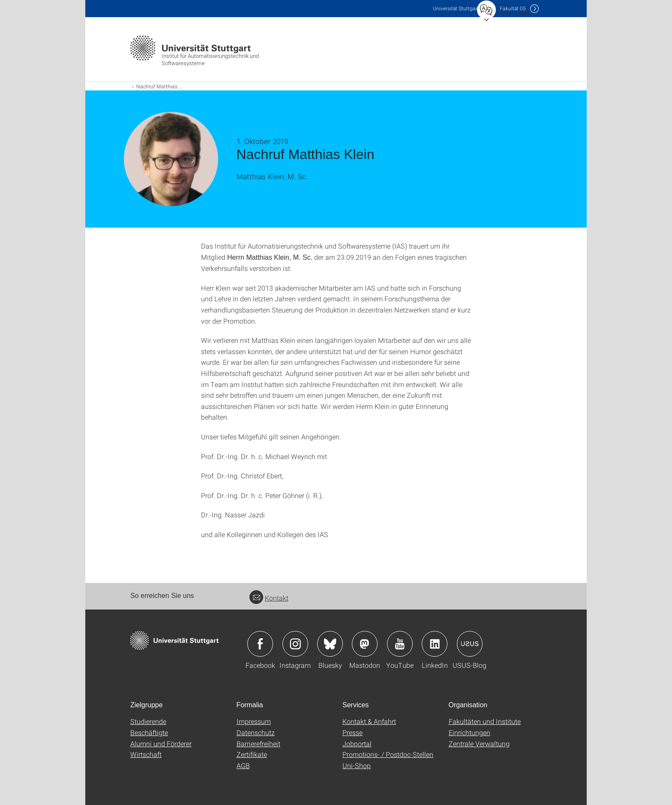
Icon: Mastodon (365, 644)
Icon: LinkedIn (435, 644)
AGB (243, 765)
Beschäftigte (149, 732)
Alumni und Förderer (161, 743)
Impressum (254, 721)
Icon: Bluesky (330, 644)
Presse (352, 732)
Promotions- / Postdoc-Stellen (388, 754)
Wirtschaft (146, 754)
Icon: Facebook (260, 644)
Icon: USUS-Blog (470, 644)
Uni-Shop (357, 765)
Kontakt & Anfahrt (369, 721)
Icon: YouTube (400, 644)
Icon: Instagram (295, 644)
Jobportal (357, 743)
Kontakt (269, 598)
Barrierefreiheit (258, 743)
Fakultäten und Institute (485, 721)
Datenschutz (256, 732)
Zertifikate (252, 754)
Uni (456, 8)
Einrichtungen (469, 732)
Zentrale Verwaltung (479, 743)
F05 (513, 8)
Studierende (148, 721)
